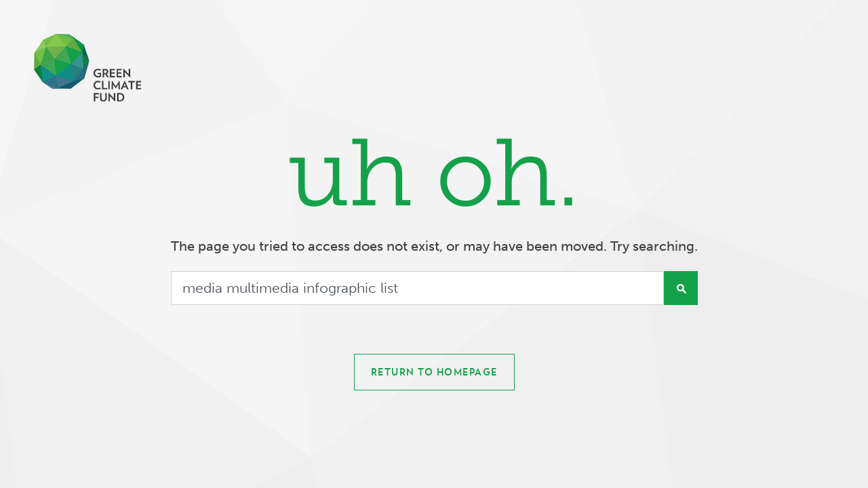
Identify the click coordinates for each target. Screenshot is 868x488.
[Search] (417, 288)
